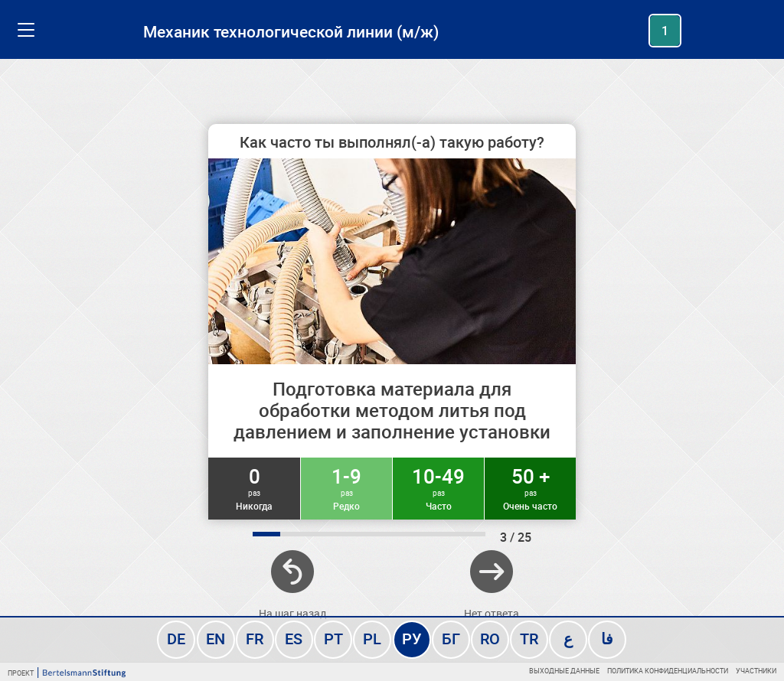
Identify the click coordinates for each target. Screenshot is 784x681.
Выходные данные (564, 671)
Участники (756, 671)
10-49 (438, 487)
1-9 (346, 487)
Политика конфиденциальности (668, 671)
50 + (530, 487)
